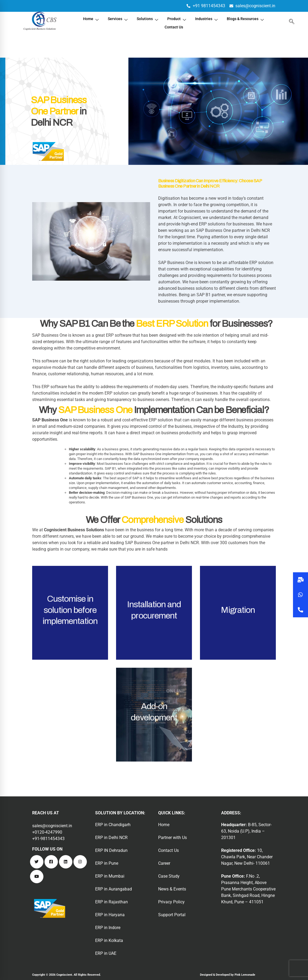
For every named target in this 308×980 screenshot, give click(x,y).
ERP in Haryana (110, 915)
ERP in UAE (106, 953)
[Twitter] (37, 862)
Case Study (169, 876)
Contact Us (174, 25)
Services (116, 18)
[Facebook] (51, 862)
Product (177, 18)
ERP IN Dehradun (111, 850)
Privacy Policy (171, 902)
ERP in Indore (108, 928)
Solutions (147, 18)
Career (164, 863)
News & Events (172, 889)
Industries (207, 18)
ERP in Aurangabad (114, 889)
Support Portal (172, 915)
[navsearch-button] (290, 21)
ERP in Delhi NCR (111, 838)
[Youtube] (37, 877)
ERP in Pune (107, 863)
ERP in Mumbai (110, 876)
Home (88, 18)
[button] (300, 610)
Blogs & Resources (248, 18)
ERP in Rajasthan (112, 902)
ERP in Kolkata (109, 940)
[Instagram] (80, 862)
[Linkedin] (66, 862)
